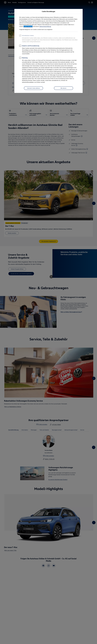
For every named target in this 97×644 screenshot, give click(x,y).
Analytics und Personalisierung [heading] (29, 46)
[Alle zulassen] (64, 88)
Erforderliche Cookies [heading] (27, 36)
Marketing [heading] (23, 58)
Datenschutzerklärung (45, 26)
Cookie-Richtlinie (28, 26)
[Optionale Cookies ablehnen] (33, 88)
